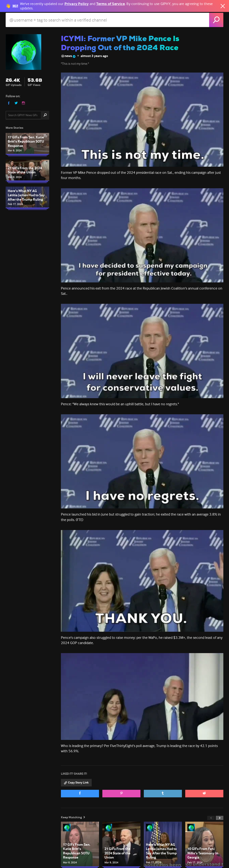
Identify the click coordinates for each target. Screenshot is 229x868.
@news (68, 56)
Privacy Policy (77, 4)
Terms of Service (111, 4)
